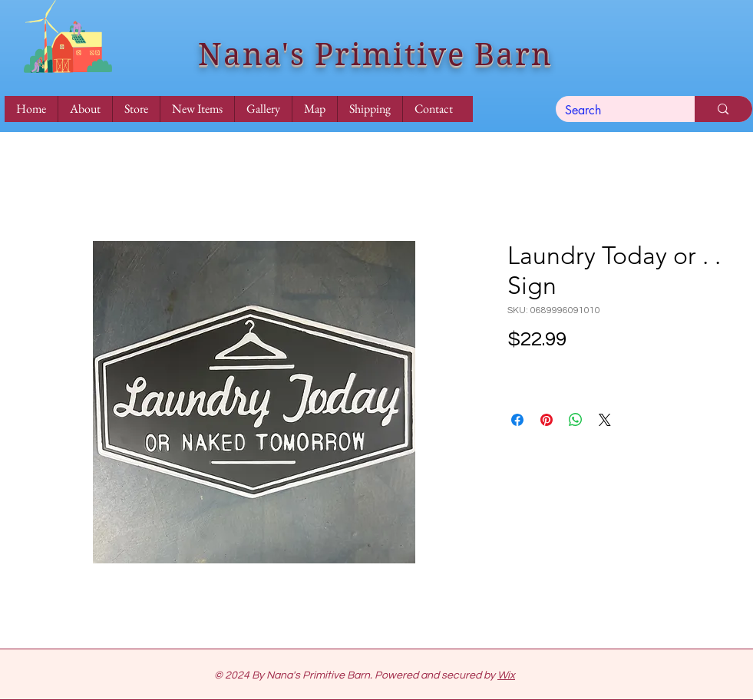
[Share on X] (605, 420)
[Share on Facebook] (517, 420)
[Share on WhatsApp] (576, 420)
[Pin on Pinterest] (547, 420)
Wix (506, 675)
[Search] (614, 111)
